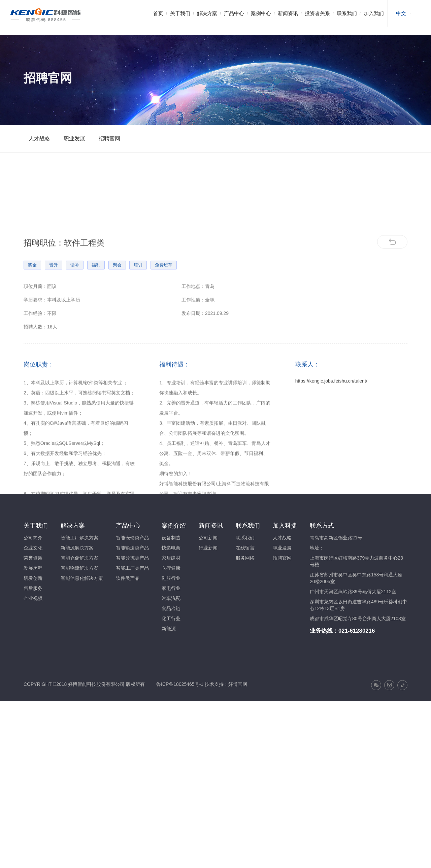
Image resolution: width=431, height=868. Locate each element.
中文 (401, 13)
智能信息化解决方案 (82, 578)
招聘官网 (109, 139)
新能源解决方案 (77, 548)
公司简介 (33, 538)
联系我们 (347, 13)
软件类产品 (128, 578)
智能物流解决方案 (79, 568)
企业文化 (33, 548)
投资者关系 (317, 13)
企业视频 (33, 598)
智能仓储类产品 (132, 538)
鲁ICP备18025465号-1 (180, 684)
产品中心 (234, 13)
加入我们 (374, 13)
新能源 (169, 629)
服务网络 (245, 558)
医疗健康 (171, 568)
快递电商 (171, 548)
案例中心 (261, 13)
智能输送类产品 (132, 548)
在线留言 (245, 548)
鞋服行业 (171, 578)
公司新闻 (208, 538)
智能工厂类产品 (132, 568)
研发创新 (33, 578)
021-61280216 (357, 631)
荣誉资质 (33, 558)
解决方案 (207, 13)
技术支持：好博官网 (226, 684)
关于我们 (180, 13)
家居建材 (171, 558)
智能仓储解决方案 (79, 558)
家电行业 (171, 588)
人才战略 (39, 139)
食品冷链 (171, 608)
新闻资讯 (288, 13)
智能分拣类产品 (132, 558)
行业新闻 (208, 548)
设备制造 (171, 538)
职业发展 (74, 139)
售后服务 (33, 588)
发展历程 (33, 568)
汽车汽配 (171, 598)
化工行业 (171, 619)
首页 (158, 13)
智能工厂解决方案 (79, 538)
